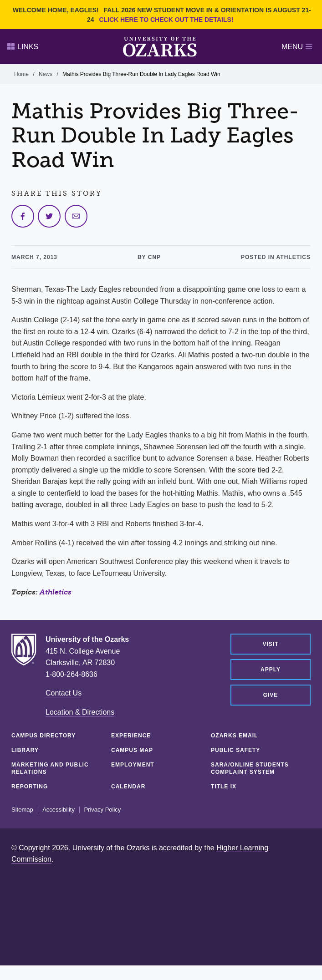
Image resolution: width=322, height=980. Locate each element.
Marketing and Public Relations (50, 768)
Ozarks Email (234, 736)
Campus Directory (43, 736)
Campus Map (132, 750)
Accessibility (59, 810)
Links (23, 47)
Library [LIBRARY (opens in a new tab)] (25, 750)
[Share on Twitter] (49, 216)
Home (21, 74)
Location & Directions (80, 712)
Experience (131, 736)
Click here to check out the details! (166, 20)
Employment (133, 765)
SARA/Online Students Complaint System (250, 768)
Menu (297, 47)
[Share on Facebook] (23, 216)
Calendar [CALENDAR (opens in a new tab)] (128, 787)
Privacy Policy (102, 810)
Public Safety (235, 750)
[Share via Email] (76, 216)
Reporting (30, 787)
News (46, 74)
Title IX (224, 787)
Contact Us (64, 693)
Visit (270, 644)
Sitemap (22, 810)
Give (271, 695)
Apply (271, 670)
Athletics (56, 592)
